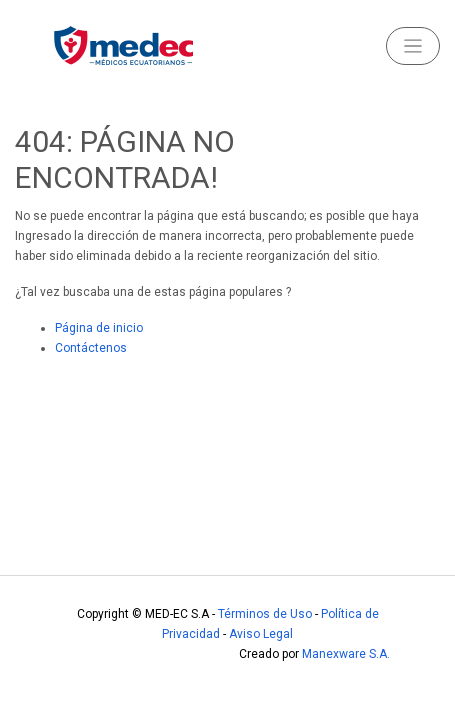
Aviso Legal (261, 634)
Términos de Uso (265, 614)
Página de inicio (99, 328)
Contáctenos (91, 348)
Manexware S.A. (346, 654)
